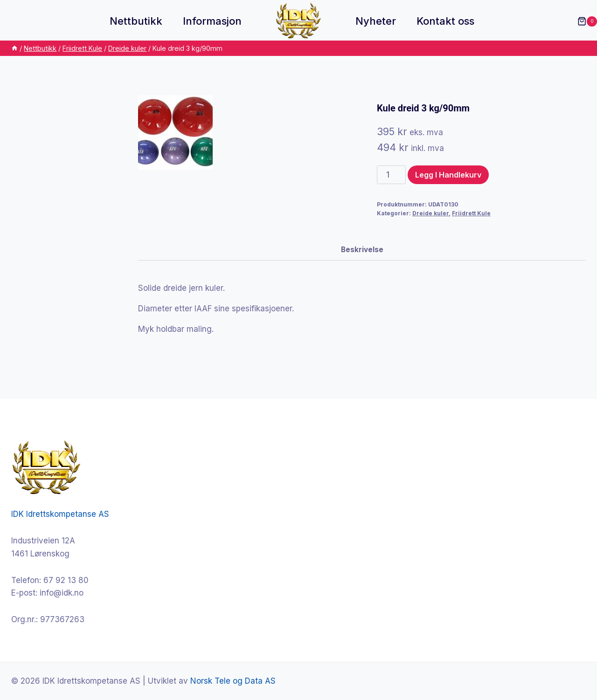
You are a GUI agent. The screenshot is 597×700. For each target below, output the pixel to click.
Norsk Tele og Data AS (233, 681)
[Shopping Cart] (583, 21)
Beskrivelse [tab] (362, 250)
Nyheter (376, 21)
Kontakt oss (445, 21)
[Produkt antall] (391, 175)
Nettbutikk (136, 21)
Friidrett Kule (471, 213)
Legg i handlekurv (448, 175)
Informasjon (212, 21)
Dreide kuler (430, 213)
